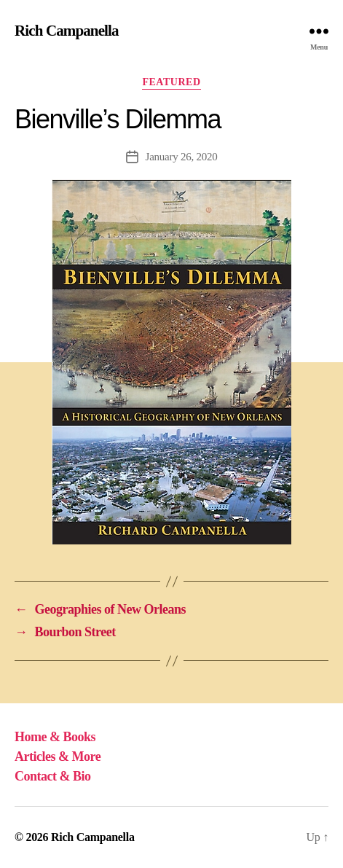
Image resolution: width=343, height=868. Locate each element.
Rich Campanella (67, 31)
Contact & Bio (53, 776)
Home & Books (55, 737)
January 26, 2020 (182, 157)
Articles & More (58, 756)
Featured (171, 82)
